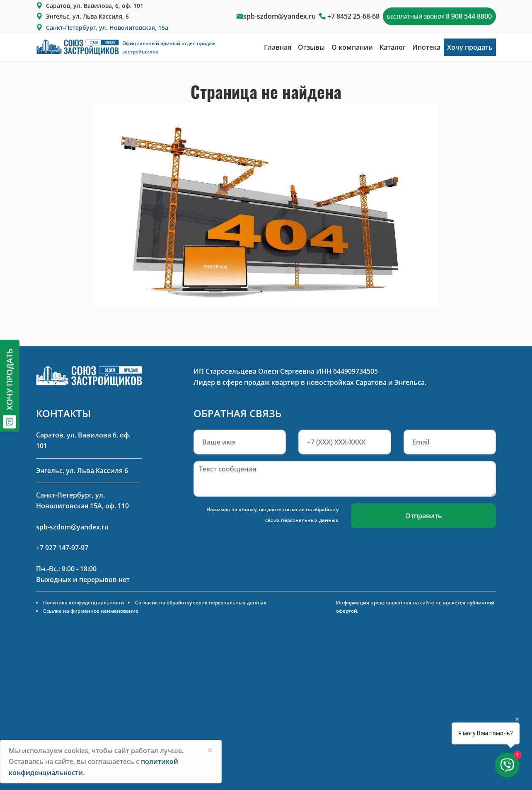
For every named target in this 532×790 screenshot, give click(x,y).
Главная (278, 47)
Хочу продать (470, 47)
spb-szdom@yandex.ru (279, 16)
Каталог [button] (393, 47)
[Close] (210, 750)
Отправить (424, 516)
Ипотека (426, 47)
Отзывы (311, 47)
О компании (352, 47)
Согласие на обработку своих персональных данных (201, 603)
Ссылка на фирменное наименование (91, 611)
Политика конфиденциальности (83, 603)
